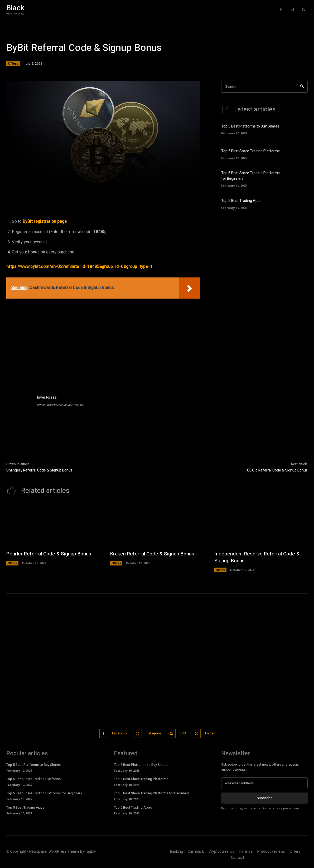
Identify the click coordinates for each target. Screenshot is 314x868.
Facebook (115, 733)
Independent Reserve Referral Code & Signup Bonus (259, 557)
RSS (185, 733)
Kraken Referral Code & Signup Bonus (155, 554)
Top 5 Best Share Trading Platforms (250, 151)
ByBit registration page (45, 221)
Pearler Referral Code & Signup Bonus (51, 554)
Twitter (214, 733)
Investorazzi (47, 397)
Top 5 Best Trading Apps (241, 201)
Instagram (152, 733)
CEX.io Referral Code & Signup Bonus (277, 470)
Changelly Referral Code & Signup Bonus (39, 470)
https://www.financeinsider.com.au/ (60, 405)
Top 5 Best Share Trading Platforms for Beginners (44, 792)
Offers (13, 64)
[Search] (302, 87)
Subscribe (265, 797)
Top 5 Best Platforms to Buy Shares (250, 126)
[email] (264, 782)
